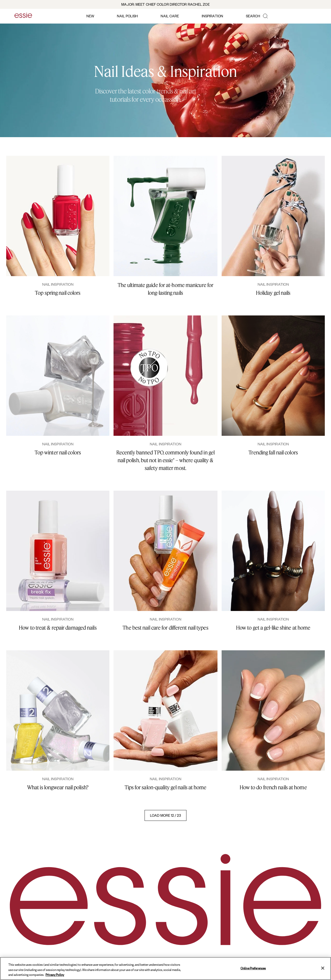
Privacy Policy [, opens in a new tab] (55, 975)
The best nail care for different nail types (165, 628)
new (90, 16)
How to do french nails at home (273, 787)
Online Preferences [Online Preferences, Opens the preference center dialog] (253, 968)
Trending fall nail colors (273, 452)
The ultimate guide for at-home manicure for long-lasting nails (165, 289)
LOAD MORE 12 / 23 (165, 815)
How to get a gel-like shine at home (273, 628)
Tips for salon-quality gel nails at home (166, 787)
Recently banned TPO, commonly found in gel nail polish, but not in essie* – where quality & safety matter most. (165, 460)
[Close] (323, 968)
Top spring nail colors (58, 293)
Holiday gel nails (273, 293)
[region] (165, 968)
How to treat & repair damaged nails (58, 628)
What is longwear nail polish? (58, 787)
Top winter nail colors (58, 452)
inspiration (212, 16)
